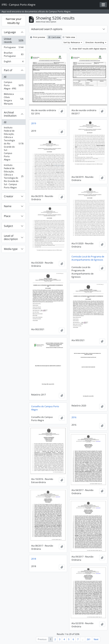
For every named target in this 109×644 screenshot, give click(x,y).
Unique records (14, 40)
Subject (8, 226)
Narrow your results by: (14, 21)
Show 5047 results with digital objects (88, 49)
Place (7, 216)
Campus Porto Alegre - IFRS (14, 85)
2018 (34, 559)
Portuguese (14, 48)
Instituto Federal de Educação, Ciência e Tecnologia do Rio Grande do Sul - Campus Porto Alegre (14, 144)
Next (96, 639)
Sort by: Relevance (72, 42)
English (14, 62)
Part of (8, 70)
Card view (54, 37)
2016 (74, 417)
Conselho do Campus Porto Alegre (45, 408)
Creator (9, 196)
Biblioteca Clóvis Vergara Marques (14, 99)
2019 (34, 123)
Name (8, 206)
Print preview (38, 37)
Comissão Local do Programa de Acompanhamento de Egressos (88, 258)
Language (10, 32)
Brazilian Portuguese (14, 54)
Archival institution (10, 114)
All (5, 77)
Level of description (11, 237)
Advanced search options (47, 29)
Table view (69, 37)
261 (89, 639)
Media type (11, 249)
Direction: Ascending (95, 42)
